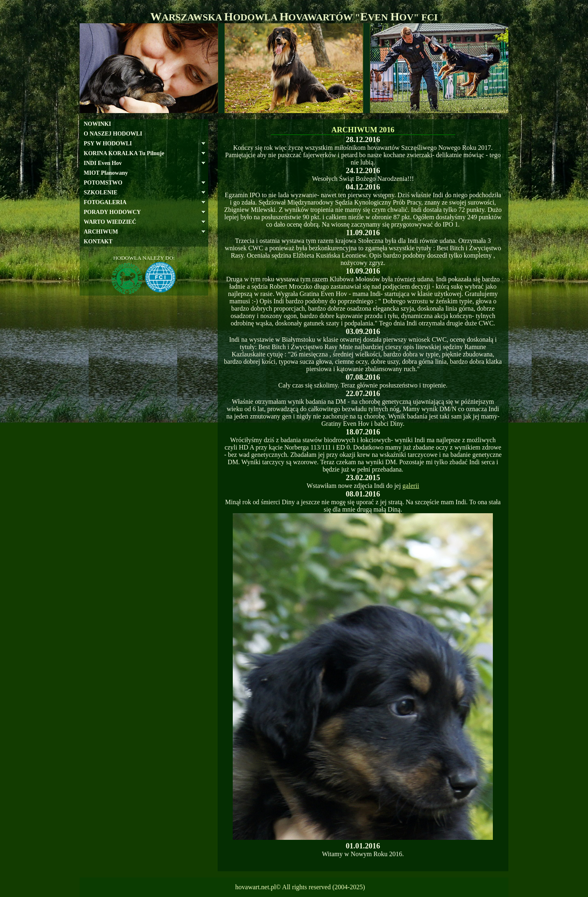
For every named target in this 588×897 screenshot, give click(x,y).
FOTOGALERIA (105, 202)
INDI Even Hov (103, 163)
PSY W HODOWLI (108, 144)
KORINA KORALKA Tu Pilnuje (124, 153)
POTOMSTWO (103, 183)
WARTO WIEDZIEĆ (110, 222)
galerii (411, 486)
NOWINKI (97, 124)
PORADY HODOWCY (112, 212)
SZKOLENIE (100, 193)
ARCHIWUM (101, 232)
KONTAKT (98, 241)
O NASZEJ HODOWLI (113, 134)
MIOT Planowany (106, 173)
